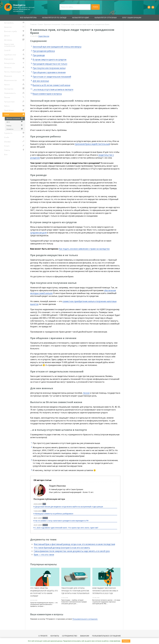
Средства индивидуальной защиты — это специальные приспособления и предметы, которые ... (44, 604)
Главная (33, 24)
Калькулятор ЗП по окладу (54, 18)
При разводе (39, 55)
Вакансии (85, 636)
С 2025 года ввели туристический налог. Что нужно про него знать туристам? (67, 528)
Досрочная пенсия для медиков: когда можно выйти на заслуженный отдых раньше (69, 507)
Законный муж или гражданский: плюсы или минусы (57, 47)
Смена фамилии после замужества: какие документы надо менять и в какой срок (72, 551)
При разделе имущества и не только (50, 64)
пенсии (86, 393)
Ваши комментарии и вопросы (47, 94)
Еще (44, 504)
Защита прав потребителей (10, 45)
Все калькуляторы (28, 18)
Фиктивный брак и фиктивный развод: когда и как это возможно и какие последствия (74, 544)
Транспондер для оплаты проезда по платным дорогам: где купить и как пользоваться (75, 591)
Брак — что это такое (44, 555)
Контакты (55, 636)
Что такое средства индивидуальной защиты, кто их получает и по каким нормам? (44, 592)
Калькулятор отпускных (106, 18)
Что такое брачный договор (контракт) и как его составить (62, 548)
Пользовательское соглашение (106, 636)
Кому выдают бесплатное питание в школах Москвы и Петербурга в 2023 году (105, 591)
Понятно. (126, 641)
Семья (40, 24)
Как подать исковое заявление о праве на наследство (84, 249)
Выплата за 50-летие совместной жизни (51, 85)
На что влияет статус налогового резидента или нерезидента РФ (62, 521)
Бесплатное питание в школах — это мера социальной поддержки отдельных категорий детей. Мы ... (106, 602)
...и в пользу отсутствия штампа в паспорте (53, 89)
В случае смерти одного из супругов (50, 60)
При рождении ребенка (44, 51)
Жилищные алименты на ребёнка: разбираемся (54, 514)
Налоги (45, 518)
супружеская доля (38, 233)
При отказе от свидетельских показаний (52, 77)
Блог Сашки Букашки (132, 18)
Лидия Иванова (44, 36)
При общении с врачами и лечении (49, 72)
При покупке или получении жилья (49, 68)
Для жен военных (41, 81)
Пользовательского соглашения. (85, 619)
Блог (6, 155)
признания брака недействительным (92, 144)
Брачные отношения (52, 24)
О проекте (43, 636)
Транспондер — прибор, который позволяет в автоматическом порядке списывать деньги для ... (74, 602)
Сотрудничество (70, 636)
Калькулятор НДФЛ (81, 18)
